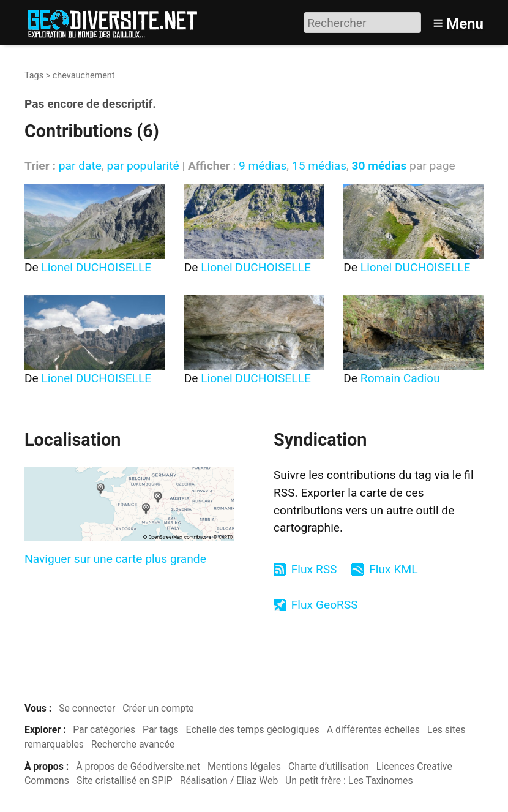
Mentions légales (244, 766)
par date (80, 166)
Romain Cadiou (400, 378)
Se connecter (87, 708)
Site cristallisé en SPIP (125, 780)
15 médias (319, 166)
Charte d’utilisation (329, 766)
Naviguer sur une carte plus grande (115, 559)
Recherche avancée (133, 744)
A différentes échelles (373, 730)
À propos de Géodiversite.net (138, 766)
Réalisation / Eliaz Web (229, 780)
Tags (34, 76)
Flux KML (393, 569)
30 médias (379, 166)
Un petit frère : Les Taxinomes (349, 780)
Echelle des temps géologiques (253, 730)
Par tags (161, 730)
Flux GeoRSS (325, 605)
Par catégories (104, 730)
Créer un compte (158, 708)
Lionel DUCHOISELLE (97, 267)
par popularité (143, 166)
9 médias (263, 166)
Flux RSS (314, 569)
